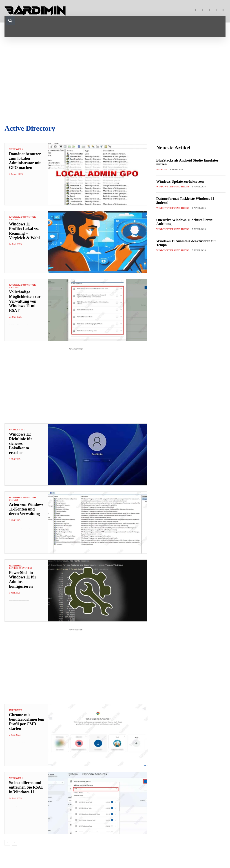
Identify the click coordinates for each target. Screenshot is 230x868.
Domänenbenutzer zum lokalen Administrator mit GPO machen (24, 161)
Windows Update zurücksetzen (180, 181)
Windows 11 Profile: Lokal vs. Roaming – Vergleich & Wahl (26, 229)
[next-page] (14, 843)
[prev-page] (7, 843)
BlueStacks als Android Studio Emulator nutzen (187, 162)
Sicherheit (17, 430)
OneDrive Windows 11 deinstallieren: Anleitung (185, 222)
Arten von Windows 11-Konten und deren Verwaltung (25, 509)
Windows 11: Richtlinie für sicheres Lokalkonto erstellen (25, 441)
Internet (16, 710)
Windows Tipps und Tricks (22, 218)
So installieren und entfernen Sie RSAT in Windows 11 (25, 787)
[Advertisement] (115, 80)
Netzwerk (16, 149)
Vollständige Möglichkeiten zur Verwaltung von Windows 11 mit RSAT (24, 301)
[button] (10, 21)
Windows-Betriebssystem (20, 567)
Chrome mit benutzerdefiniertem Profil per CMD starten (26, 722)
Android (162, 170)
